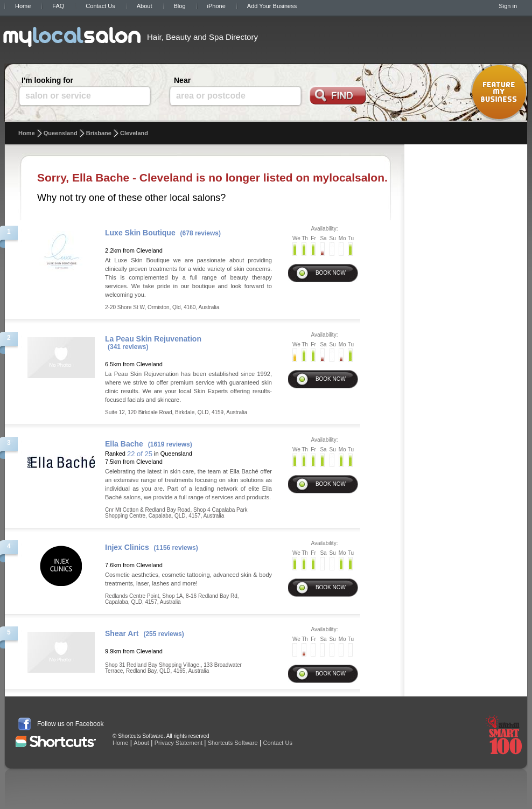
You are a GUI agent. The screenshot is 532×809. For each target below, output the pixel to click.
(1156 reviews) (176, 548)
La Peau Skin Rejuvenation (153, 339)
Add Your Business (272, 6)
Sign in (508, 6)
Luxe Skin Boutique (140, 233)
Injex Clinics (127, 547)
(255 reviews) (163, 634)
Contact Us (100, 6)
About (145, 6)
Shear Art (122, 633)
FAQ (58, 6)
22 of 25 (140, 454)
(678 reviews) (201, 233)
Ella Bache (124, 444)
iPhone (216, 6)
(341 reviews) (128, 347)
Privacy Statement (178, 743)
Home (23, 6)
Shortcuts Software (233, 743)
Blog (180, 6)
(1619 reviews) (170, 444)
